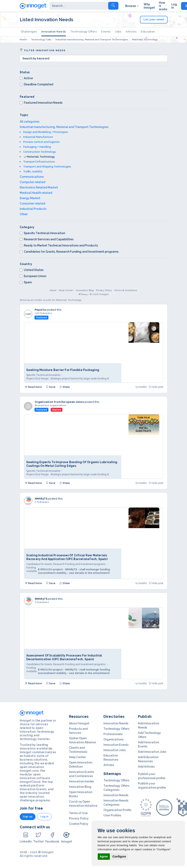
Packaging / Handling (37, 147)
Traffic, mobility (33, 171)
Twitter (38, 837)
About (53, 290)
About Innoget (79, 723)
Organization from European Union (59, 402)
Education (148, 32)
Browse (132, 6)
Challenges (29, 32)
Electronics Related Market (39, 187)
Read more (33, 387)
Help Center (66, 290)
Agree (104, 856)
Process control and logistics (41, 142)
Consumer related (32, 203)
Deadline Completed (36, 84)
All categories (30, 122)
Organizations (114, 739)
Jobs (118, 32)
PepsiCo (40, 310)
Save (51, 387)
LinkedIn (26, 837)
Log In (174, 6)
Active (26, 78)
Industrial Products (33, 209)
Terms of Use (78, 813)
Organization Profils (117, 810)
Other (24, 214)
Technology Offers (84, 32)
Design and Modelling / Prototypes (46, 132)
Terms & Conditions (126, 290)
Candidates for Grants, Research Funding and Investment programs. (69, 252)
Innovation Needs (54, 32)
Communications (32, 177)
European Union (33, 276)
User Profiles (112, 815)
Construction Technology (40, 152)
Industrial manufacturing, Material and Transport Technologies (64, 127)
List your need (154, 20)
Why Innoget (149, 6)
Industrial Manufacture (38, 137)
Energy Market (30, 198)
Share (65, 387)
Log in (44, 817)
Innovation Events (116, 745)
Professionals (113, 734)
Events (106, 32)
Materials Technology (41, 157)
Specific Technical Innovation (42, 233)
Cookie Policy (79, 824)
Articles (131, 32)
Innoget (67, 837)
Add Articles (146, 767)
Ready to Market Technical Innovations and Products (59, 245)
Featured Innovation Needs (41, 103)
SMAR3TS (41, 499)
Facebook (52, 837)
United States (32, 270)
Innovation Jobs (115, 750)
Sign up (28, 817)
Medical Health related (36, 193)
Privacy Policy (104, 290)
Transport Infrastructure (39, 162)
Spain (26, 282)
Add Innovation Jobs (152, 752)
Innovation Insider (81, 781)
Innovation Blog (85, 290)
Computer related (32, 182)
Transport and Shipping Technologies (47, 167)
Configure (119, 856)
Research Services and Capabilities (47, 239)
